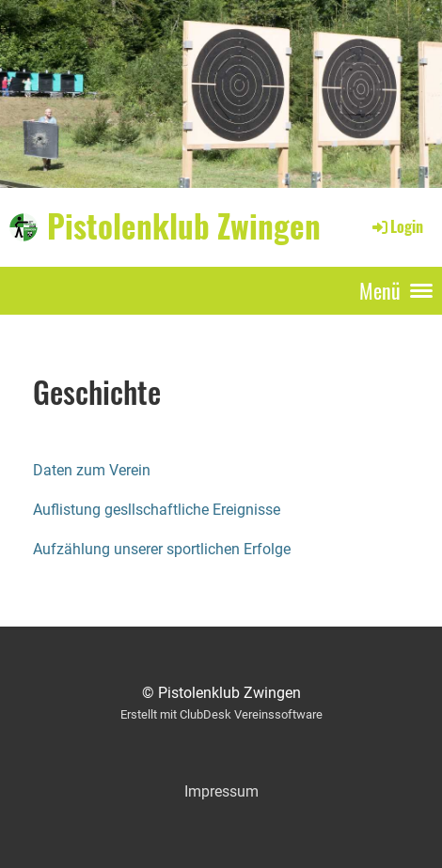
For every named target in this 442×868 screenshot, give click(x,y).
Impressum (221, 791)
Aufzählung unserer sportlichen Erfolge (162, 549)
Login (396, 226)
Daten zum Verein (92, 470)
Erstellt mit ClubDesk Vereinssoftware (221, 714)
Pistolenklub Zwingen (184, 226)
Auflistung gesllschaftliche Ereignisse (157, 510)
